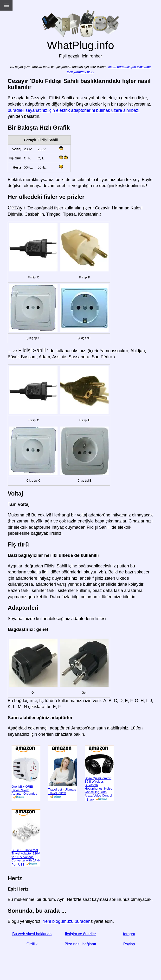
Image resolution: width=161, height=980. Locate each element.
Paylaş (129, 944)
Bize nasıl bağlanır (81, 944)
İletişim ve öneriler (80, 934)
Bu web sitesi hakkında (32, 934)
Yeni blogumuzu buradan (67, 921)
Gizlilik (32, 944)
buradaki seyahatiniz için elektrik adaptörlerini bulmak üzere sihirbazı (74, 110)
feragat (129, 934)
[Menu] (6, 5)
